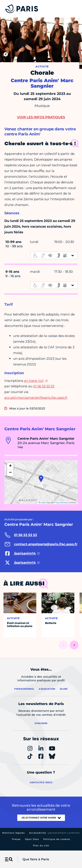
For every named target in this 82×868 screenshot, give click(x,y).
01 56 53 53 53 (44, 386)
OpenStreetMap (62, 503)
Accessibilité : (54, 833)
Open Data (32, 839)
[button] (41, 479)
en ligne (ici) (34, 381)
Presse (16, 839)
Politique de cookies (57, 839)
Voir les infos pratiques (41, 117)
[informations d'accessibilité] (54, 255)
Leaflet (42, 503)
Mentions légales (13, 833)
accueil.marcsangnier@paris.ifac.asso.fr (36, 398)
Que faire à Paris (36, 859)
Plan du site (41, 846)
